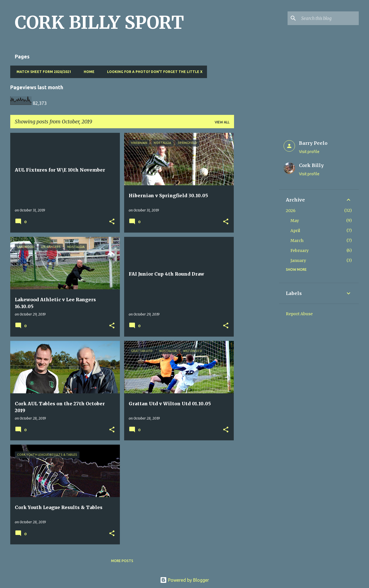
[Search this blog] (329, 18)
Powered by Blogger (184, 580)
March (297, 241)
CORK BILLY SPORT (99, 23)
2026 (291, 211)
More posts (122, 561)
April (295, 231)
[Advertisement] (257, 218)
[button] (112, 222)
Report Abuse (299, 314)
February (300, 251)
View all (222, 122)
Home (87, 72)
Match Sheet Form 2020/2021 (42, 72)
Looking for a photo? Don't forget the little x (153, 72)
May (295, 221)
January (298, 261)
